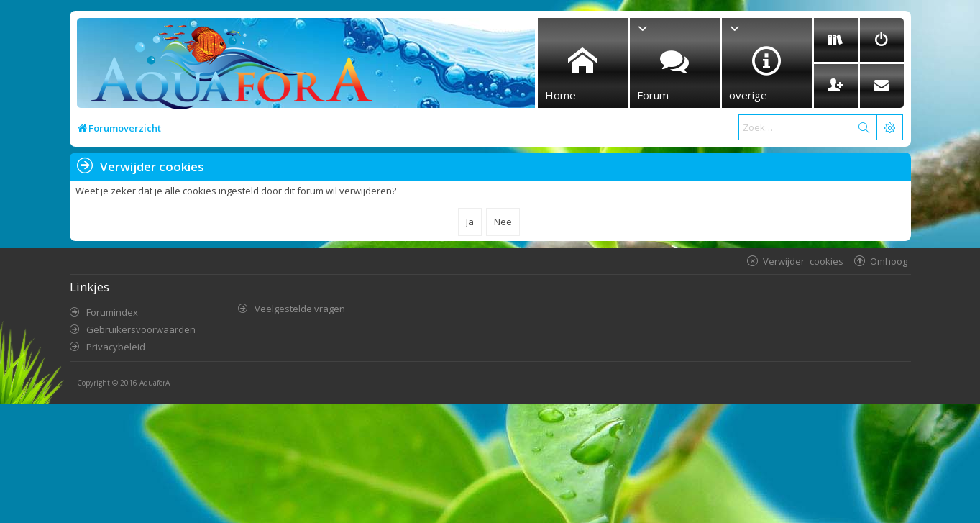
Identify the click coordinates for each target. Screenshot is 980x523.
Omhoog (889, 261)
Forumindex (112, 312)
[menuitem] (836, 40)
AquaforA (155, 383)
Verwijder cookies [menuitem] (803, 261)
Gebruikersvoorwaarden (141, 329)
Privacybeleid (116, 347)
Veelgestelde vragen (300, 309)
